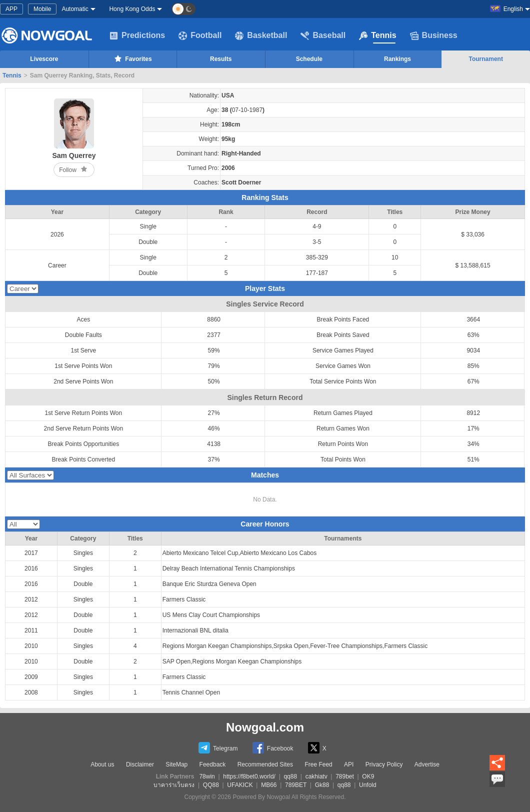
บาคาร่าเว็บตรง (174, 785)
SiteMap (176, 764)
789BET (296, 785)
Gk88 (322, 785)
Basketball (261, 35)
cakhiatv (316, 776)
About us (102, 764)
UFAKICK (240, 785)
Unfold (368, 785)
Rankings (397, 59)
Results (221, 59)
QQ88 (211, 785)
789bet (345, 776)
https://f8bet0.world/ (249, 776)
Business (434, 35)
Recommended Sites (265, 764)
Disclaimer (140, 764)
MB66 (269, 785)
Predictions (137, 35)
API (349, 764)
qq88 (290, 776)
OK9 (368, 776)
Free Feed (318, 764)
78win (207, 776)
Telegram (218, 748)
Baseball (323, 35)
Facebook (273, 748)
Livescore (44, 59)
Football (200, 35)
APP (11, 9)
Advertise (427, 764)
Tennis (377, 35)
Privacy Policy (384, 764)
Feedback (213, 764)
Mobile (42, 9)
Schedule (309, 59)
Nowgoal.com (265, 727)
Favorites (132, 58)
